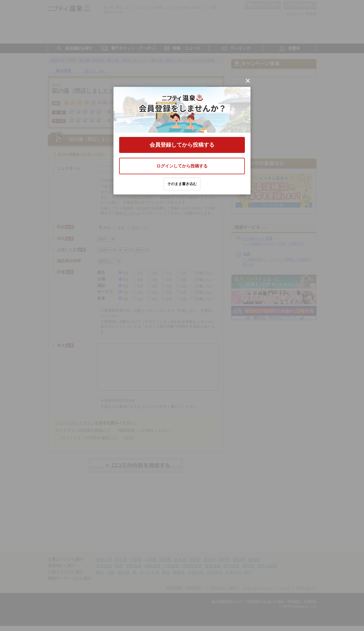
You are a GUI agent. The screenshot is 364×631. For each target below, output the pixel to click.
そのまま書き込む (182, 184)
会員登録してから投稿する (182, 145)
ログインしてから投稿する (182, 166)
